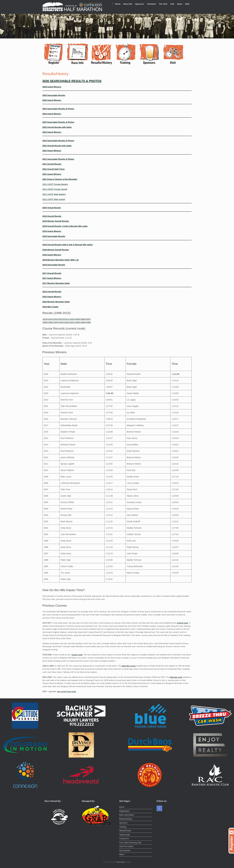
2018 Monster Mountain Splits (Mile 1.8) (61, 260)
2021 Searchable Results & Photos (58, 159)
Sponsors (140, 4)
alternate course (129, 666)
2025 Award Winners (52, 100)
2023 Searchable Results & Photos (58, 122)
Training (123, 827)
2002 (67, 322)
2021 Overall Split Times (54, 169)
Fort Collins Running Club (130, 843)
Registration (124, 811)
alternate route (176, 677)
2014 (51, 319)
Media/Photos (125, 831)
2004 (56, 322)
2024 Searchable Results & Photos (58, 109)
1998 (88, 322)
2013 (56, 319)
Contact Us (124, 839)
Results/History (126, 819)
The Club (163, 4)
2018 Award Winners (52, 255)
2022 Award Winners (52, 151)
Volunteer (152, 4)
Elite (187, 4)
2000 (78, 322)
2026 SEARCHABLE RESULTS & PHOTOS (72, 81)
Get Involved (125, 850)
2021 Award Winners (52, 174)
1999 (83, 322)
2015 (45, 319)
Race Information (127, 815)
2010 (72, 319)
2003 (61, 322)
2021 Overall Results (52, 164)
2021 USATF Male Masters (54, 194)
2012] (62, 319)
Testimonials (125, 835)
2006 (45, 322)
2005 (51, 322)
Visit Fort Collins (126, 846)
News (180, 4)
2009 (78, 319)
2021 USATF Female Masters (55, 184)
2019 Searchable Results (54, 236)
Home (116, 4)
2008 (83, 319)
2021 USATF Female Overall (55, 189)
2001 (72, 322)
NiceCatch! (121, 862)
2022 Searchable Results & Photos (58, 141)
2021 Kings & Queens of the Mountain (60, 179)
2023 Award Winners (52, 132)
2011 (67, 319)
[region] (117, 26)
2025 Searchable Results (54, 95)
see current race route (66, 691)
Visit (172, 4)
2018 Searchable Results (54, 265)
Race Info (128, 4)
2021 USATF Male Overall (54, 199)
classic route (77, 655)
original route (182, 623)
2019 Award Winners (52, 231)
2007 (88, 319)
